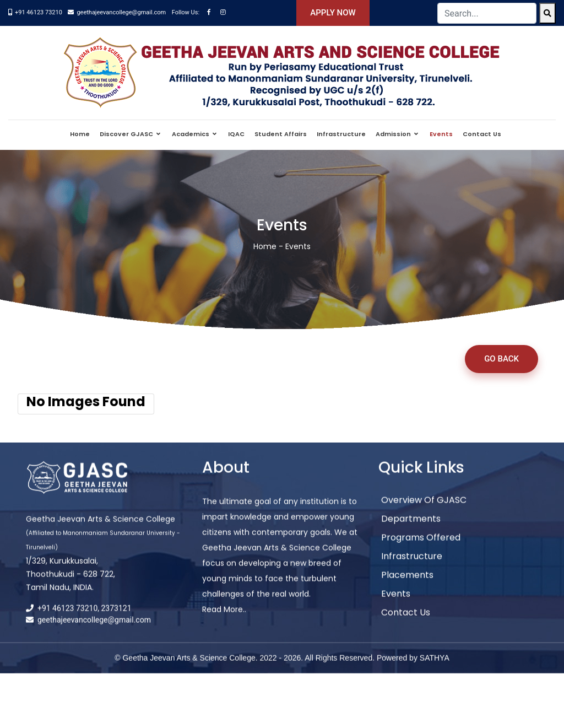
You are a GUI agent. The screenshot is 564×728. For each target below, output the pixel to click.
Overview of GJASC (424, 509)
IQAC (236, 134)
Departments (411, 528)
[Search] (547, 13)
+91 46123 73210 (39, 12)
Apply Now (333, 13)
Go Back (501, 359)
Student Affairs (281, 134)
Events (441, 134)
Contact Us (482, 134)
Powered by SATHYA (413, 667)
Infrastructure (341, 134)
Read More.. (224, 618)
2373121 (116, 617)
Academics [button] (191, 134)
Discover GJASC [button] (127, 134)
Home (80, 134)
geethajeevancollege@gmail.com (121, 12)
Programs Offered (421, 546)
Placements (407, 584)
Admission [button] (394, 134)
